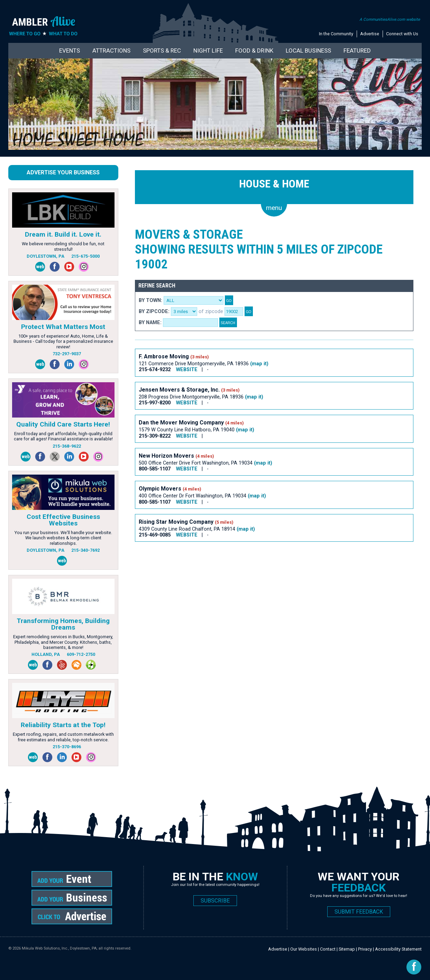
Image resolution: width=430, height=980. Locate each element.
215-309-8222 (155, 436)
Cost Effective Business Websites (63, 520)
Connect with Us (402, 34)
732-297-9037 (67, 354)
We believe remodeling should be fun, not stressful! (63, 246)
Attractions (111, 51)
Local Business (308, 51)
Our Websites (304, 949)
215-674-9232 (155, 370)
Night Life (208, 51)
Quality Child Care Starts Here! (63, 424)
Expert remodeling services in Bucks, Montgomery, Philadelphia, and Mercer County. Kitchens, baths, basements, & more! (63, 642)
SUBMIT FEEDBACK (359, 912)
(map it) (259, 364)
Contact (328, 949)
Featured (357, 51)
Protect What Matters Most (63, 327)
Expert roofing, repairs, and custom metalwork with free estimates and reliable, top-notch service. (63, 737)
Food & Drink (254, 51)
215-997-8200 (155, 403)
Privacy (365, 949)
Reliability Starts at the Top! (63, 725)
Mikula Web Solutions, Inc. (45, 948)
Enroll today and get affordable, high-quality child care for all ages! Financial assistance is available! (63, 436)
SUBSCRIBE (215, 901)
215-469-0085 (155, 535)
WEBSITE (187, 370)
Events (70, 51)
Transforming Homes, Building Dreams (63, 624)
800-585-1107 (155, 469)
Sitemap (347, 949)
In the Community (336, 34)
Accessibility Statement (398, 949)
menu (274, 208)
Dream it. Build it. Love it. (63, 234)
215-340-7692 (85, 550)
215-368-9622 (67, 446)
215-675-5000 (85, 256)
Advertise (370, 34)
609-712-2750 (81, 654)
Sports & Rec (162, 51)
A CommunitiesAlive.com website (390, 19)
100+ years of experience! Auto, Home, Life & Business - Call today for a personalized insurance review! (63, 341)
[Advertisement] (261, 571)
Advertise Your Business (63, 172)
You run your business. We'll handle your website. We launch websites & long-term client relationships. (63, 538)
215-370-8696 (67, 747)
